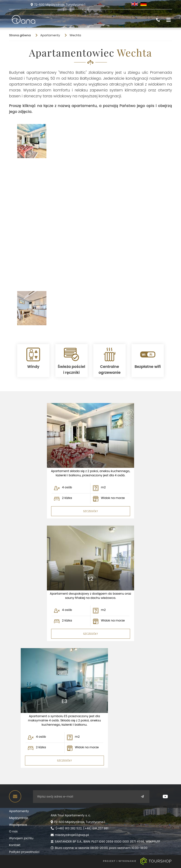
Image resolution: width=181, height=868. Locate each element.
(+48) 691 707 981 (96, 828)
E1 (90, 456)
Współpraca (18, 825)
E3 (64, 701)
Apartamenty (19, 811)
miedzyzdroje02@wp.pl (72, 835)
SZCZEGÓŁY (91, 511)
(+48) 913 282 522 (69, 828)
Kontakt (15, 845)
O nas (13, 831)
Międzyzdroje (19, 818)
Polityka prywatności (24, 852)
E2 (90, 579)
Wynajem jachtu (21, 838)
